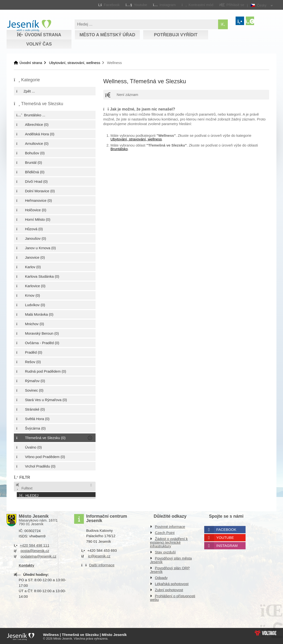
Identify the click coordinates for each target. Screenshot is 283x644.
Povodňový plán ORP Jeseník (170, 569)
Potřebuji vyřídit (176, 35)
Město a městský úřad (107, 35)
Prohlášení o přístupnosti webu (173, 597)
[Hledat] (223, 24)
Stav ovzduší (165, 551)
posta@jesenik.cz (35, 550)
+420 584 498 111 (34, 544)
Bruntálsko (119, 149)
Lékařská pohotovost (172, 583)
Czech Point (165, 532)
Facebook (226, 529)
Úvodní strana (29, 26)
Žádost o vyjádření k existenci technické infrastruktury (169, 541)
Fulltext (24, 487)
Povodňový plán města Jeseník (171, 559)
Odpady (161, 577)
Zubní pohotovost (169, 589)
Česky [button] (262, 5)
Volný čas (39, 44)
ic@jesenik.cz (99, 555)
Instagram (227, 545)
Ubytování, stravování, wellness (75, 63)
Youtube (225, 537)
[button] (197, 5)
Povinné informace (170, 526)
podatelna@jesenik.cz (39, 555)
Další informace (102, 564)
